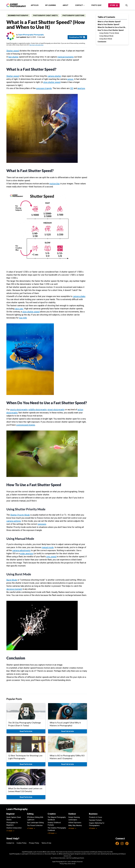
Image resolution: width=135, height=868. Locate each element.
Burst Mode (12, 580)
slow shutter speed (52, 82)
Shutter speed (13, 51)
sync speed (51, 557)
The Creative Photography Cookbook (57, 829)
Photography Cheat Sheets (45, 15)
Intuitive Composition (14, 828)
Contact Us (10, 843)
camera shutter (54, 76)
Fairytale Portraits (95, 820)
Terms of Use (46, 843)
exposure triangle (44, 88)
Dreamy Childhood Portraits (54, 824)
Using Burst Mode (106, 39)
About (66, 5)
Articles (35, 5)
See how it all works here (36, 45)
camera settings (14, 521)
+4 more (72, 828)
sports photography (19, 410)
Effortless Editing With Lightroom (35, 818)
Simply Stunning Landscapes (74, 818)
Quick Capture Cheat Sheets (14, 818)
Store (114, 5)
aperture (81, 88)
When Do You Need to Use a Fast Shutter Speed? (112, 27)
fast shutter (13, 57)
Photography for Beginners (12, 824)
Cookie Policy (22, 843)
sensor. (71, 79)
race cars (19, 309)
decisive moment (14, 589)
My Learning (51, 5)
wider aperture (27, 553)
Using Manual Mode (106, 36)
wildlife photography (37, 410)
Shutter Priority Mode (20, 515)
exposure (42, 524)
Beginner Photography (18, 15)
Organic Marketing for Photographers (97, 824)
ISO (72, 88)
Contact (80, 5)
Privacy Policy (34, 843)
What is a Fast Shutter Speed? (109, 22)
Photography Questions (73, 15)
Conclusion (102, 42)
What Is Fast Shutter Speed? (109, 24)
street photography (56, 410)
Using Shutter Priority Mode (109, 33)
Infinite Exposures (75, 823)
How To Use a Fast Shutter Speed (111, 30)
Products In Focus (95, 817)
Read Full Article (26, 731)
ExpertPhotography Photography (31, 35)
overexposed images (26, 425)
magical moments (66, 57)
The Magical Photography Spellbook (57, 818)
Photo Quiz (96, 5)
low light (23, 318)
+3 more (93, 828)
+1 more (10, 831)
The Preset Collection (35, 825)
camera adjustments (21, 550)
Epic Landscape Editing (35, 823)
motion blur (55, 184)
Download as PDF (77, 37)
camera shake (79, 296)
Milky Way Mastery (75, 825)
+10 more (52, 833)
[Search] (127, 5)
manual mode (48, 547)
